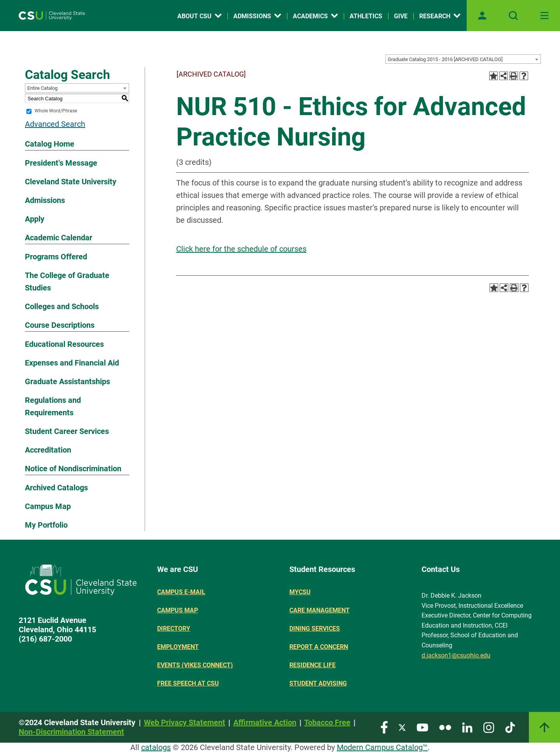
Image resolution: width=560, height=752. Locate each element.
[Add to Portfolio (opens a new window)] (493, 76)
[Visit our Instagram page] (489, 727)
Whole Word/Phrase (56, 111)
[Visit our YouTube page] (422, 727)
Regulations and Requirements (53, 406)
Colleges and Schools (62, 306)
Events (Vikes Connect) (195, 665)
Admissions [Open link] (257, 16)
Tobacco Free (327, 722)
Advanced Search (55, 124)
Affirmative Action (265, 722)
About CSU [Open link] (199, 16)
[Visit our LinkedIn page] (467, 727)
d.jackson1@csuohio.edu (456, 655)
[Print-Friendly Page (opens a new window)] (514, 76)
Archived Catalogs (56, 488)
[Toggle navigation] (544, 16)
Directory (174, 629)
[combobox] (463, 59)
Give (401, 16)
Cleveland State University (71, 182)
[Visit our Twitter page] (402, 727)
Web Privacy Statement (185, 722)
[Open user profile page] (482, 16)
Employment (178, 647)
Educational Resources (64, 344)
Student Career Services (67, 431)
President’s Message (61, 163)
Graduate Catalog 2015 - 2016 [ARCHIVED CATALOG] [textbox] (445, 59)
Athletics (366, 16)
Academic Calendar (59, 238)
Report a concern (319, 647)
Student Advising (318, 683)
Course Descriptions (60, 325)
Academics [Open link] (315, 16)
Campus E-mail (181, 592)
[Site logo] (52, 16)
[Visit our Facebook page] (384, 727)
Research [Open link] (440, 16)
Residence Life (312, 665)
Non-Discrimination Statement (71, 732)
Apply (35, 219)
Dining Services (315, 629)
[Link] (544, 727)
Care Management (319, 610)
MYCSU (300, 592)
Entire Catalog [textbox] (42, 88)
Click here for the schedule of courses (241, 249)
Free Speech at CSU (188, 683)
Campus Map (48, 506)
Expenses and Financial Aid (72, 363)
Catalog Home (50, 144)
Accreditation (48, 450)
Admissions (45, 200)
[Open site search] (513, 16)
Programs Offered (56, 257)
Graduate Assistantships (67, 381)
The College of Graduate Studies (67, 282)
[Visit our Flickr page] (445, 727)
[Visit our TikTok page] (510, 727)
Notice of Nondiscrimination (73, 469)
